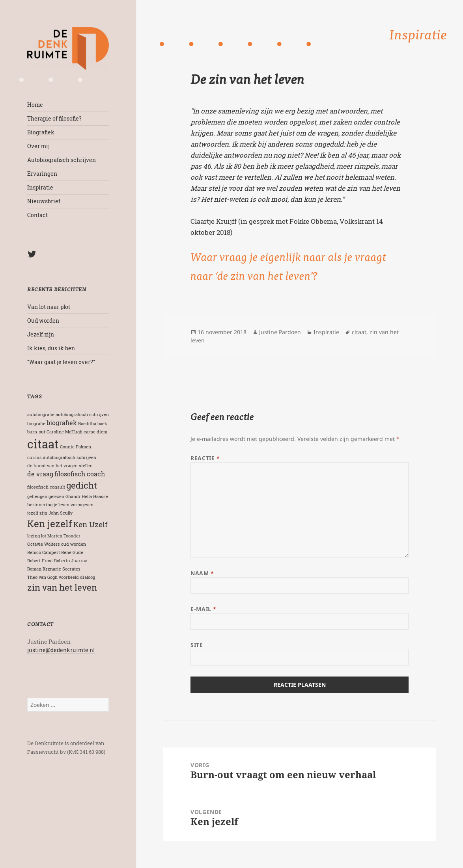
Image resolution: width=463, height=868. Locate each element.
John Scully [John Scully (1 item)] (61, 513)
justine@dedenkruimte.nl (61, 650)
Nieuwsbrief (44, 201)
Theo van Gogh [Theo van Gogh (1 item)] (42, 577)
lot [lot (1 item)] (44, 536)
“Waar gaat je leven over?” (61, 362)
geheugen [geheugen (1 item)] (37, 496)
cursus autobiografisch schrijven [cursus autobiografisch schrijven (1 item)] (62, 457)
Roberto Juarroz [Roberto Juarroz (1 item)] (71, 561)
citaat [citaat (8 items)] (43, 444)
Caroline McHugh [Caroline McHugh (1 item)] (64, 432)
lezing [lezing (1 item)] (34, 536)
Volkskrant (357, 221)
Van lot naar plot (49, 307)
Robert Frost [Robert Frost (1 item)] (40, 561)
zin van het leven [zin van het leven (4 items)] (62, 587)
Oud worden (43, 321)
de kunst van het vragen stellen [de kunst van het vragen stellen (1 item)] (60, 466)
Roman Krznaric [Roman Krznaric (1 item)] (44, 569)
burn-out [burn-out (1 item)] (36, 432)
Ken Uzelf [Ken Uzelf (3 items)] (91, 524)
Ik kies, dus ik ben (51, 348)
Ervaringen (42, 174)
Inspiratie (40, 187)
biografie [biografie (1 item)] (36, 424)
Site (197, 645)
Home (35, 105)
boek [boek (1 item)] (102, 424)
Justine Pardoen (280, 332)
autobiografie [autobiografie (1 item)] (41, 414)
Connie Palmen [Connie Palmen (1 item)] (76, 447)
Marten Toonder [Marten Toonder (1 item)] (64, 536)
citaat (359, 332)
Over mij (38, 146)
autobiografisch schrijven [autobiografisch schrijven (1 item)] (82, 414)
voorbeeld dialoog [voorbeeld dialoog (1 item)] (77, 577)
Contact (37, 215)
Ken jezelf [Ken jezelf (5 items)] (50, 523)
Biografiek (41, 132)
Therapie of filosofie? (54, 118)
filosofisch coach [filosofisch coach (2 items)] (80, 474)
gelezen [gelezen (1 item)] (56, 496)
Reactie (205, 458)
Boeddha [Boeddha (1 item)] (87, 424)
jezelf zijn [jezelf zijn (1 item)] (37, 513)
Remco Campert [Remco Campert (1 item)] (44, 552)
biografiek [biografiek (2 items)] (62, 423)
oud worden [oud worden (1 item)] (74, 544)
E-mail (203, 609)
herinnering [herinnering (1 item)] (40, 505)
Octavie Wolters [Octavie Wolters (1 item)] (44, 544)
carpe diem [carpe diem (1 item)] (95, 432)
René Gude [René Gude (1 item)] (72, 552)
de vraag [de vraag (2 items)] (40, 474)
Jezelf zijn (41, 334)
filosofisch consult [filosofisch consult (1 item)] (46, 487)
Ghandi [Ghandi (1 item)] (73, 496)
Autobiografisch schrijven (62, 160)
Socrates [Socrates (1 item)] (71, 569)
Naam (202, 573)
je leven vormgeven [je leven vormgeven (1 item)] (74, 505)
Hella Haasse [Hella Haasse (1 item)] (95, 496)
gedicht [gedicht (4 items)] (82, 485)
